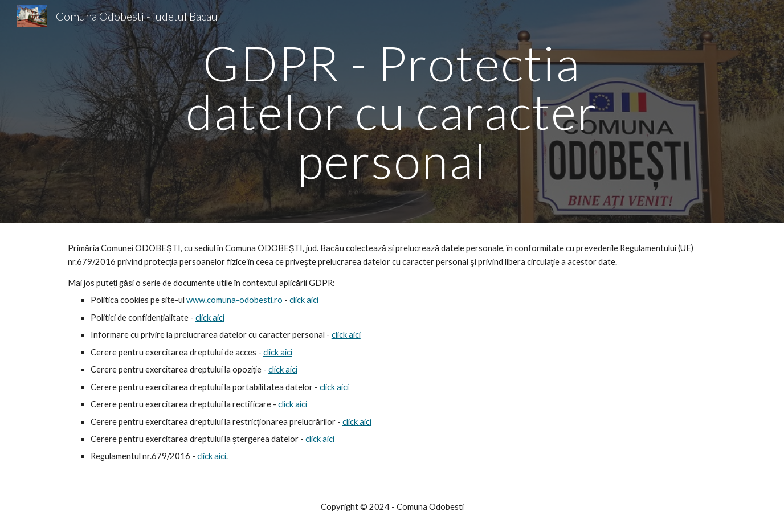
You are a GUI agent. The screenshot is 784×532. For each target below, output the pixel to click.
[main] (392, 112)
